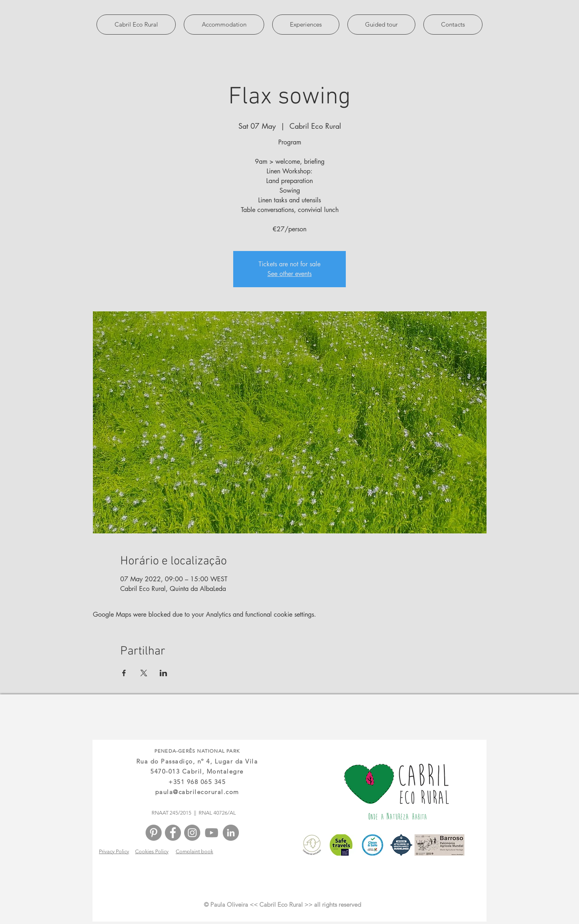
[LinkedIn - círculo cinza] (231, 833)
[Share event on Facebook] (124, 673)
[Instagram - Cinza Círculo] (192, 833)
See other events (289, 274)
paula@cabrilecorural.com (197, 792)
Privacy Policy (114, 851)
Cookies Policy (152, 851)
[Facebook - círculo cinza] (173, 833)
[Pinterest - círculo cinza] (154, 833)
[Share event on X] (144, 673)
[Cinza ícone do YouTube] (211, 833)
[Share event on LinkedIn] (163, 673)
